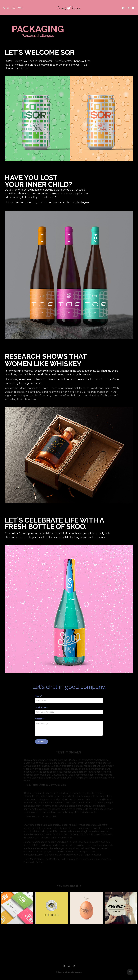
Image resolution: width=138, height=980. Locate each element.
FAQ (13, 8)
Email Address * (42, 707)
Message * (40, 719)
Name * (38, 696)
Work (20, 8)
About (6, 8)
